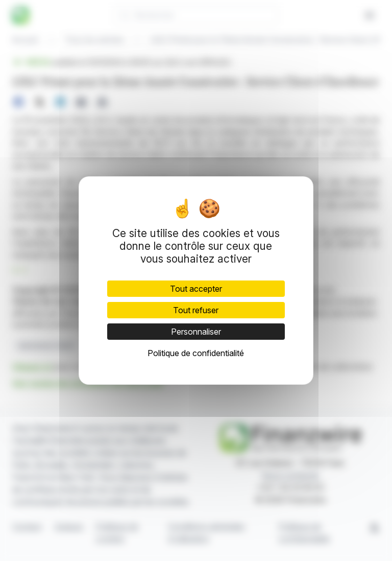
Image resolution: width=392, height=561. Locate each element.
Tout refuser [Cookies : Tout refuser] (196, 310)
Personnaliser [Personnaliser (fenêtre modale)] (196, 332)
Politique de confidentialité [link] (196, 353)
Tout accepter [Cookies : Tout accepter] (196, 289)
